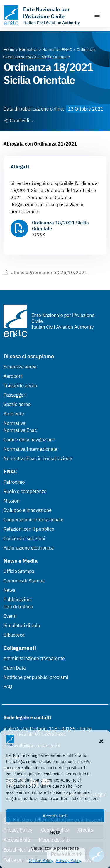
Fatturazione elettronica (29, 548)
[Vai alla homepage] (46, 15)
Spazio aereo (17, 404)
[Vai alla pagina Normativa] (28, 49)
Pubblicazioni (18, 600)
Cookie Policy (41, 861)
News (9, 590)
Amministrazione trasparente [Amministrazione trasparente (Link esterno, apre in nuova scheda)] (34, 658)
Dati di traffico (18, 607)
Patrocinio (14, 482)
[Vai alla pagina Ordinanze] (86, 49)
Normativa (15, 423)
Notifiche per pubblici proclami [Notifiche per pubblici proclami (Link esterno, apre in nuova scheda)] (36, 677)
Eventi (10, 616)
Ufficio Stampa (19, 571)
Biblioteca (14, 635)
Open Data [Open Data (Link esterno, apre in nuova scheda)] (15, 668)
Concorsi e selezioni (24, 538)
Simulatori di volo (22, 625)
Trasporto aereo (20, 385)
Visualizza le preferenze (55, 848)
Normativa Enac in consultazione (38, 458)
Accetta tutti (55, 816)
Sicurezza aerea (20, 367)
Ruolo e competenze (25, 491)
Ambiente (14, 414)
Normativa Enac (20, 430)
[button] (101, 741)
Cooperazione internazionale (33, 520)
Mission (12, 501)
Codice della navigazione (29, 440)
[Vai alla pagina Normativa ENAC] (57, 49)
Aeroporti (13, 376)
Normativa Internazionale (30, 449)
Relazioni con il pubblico (29, 529)
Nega (55, 832)
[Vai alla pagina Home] (9, 49)
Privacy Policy (69, 861)
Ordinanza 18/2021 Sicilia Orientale (60, 226)
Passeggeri (15, 395)
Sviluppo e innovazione (28, 510)
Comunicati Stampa (24, 581)
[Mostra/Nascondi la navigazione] (97, 15)
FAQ (8, 687)
